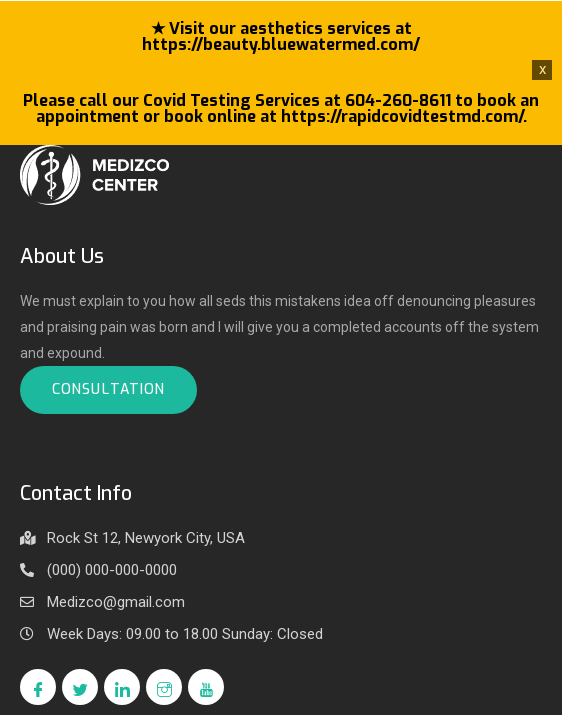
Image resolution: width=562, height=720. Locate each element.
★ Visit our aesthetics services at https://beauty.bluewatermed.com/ (281, 36)
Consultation (108, 389)
